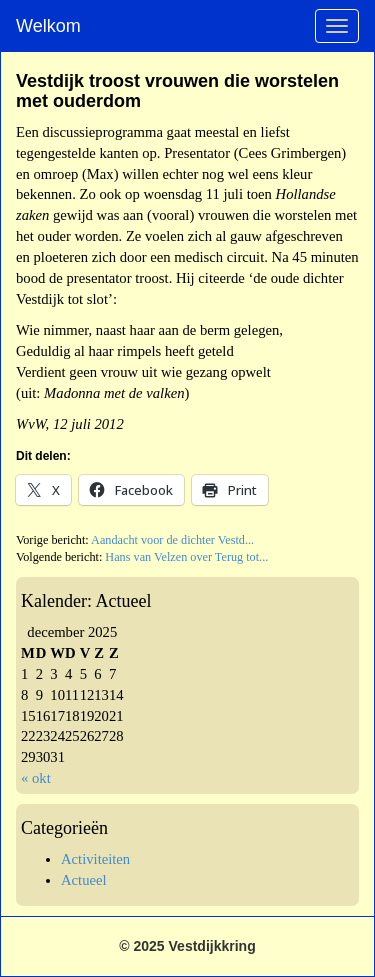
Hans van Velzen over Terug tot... (186, 557)
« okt (36, 778)
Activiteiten (95, 859)
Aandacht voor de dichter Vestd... (172, 540)
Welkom (48, 26)
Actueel (84, 880)
